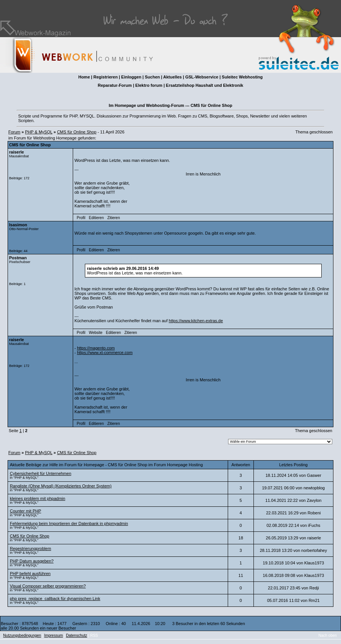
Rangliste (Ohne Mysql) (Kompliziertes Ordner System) (61, 486)
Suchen (152, 77)
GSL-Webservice (202, 77)
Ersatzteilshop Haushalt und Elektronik (205, 85)
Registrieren (105, 77)
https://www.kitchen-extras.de (196, 321)
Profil (81, 218)
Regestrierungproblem (31, 548)
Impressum (54, 635)
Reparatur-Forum (115, 85)
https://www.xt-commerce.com (105, 353)
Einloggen (131, 77)
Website (95, 333)
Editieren (96, 218)
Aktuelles (173, 77)
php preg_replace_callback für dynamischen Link (55, 599)
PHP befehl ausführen (30, 573)
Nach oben (328, 635)
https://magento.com (96, 348)
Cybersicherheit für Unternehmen (41, 473)
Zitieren (113, 218)
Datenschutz (77, 635)
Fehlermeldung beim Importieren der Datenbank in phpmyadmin (69, 523)
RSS (94, 635)
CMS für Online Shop (77, 132)
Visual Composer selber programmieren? (48, 586)
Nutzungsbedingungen (22, 635)
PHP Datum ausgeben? (32, 561)
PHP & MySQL (39, 132)
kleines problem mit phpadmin (38, 498)
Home (84, 77)
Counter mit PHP (26, 511)
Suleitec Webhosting (242, 77)
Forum (14, 132)
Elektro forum (149, 85)
